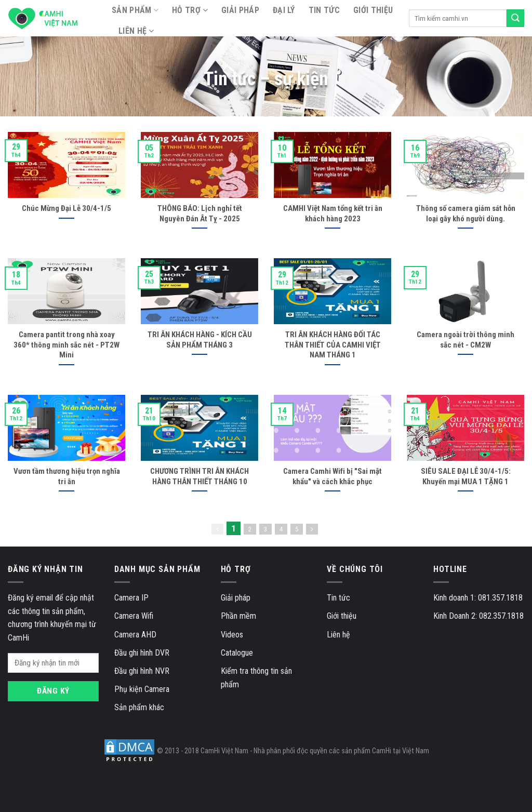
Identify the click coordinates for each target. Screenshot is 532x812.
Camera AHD (135, 635)
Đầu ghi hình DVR (142, 653)
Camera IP (131, 598)
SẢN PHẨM (135, 10)
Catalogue (237, 653)
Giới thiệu (373, 10)
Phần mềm (238, 616)
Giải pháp (240, 10)
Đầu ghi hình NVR (142, 671)
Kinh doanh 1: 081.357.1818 (478, 598)
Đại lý (284, 10)
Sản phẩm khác (139, 707)
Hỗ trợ (186, 10)
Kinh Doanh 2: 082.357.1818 (478, 616)
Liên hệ (132, 31)
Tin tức (324, 10)
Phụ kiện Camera (142, 689)
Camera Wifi (134, 616)
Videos (232, 635)
